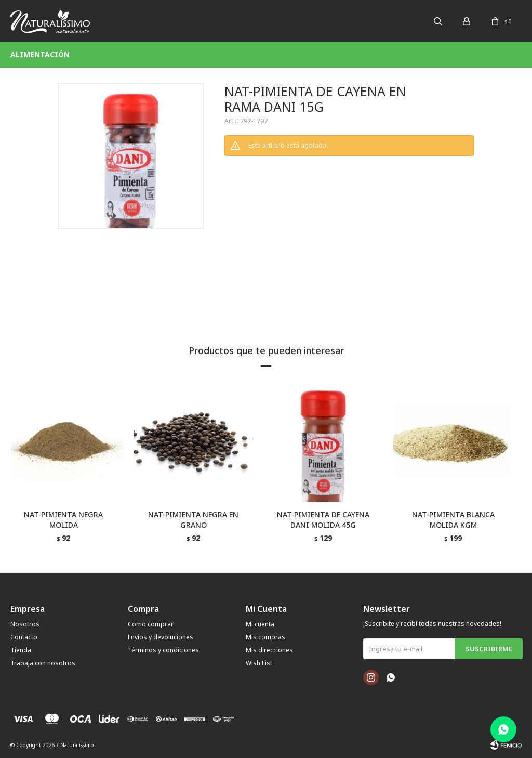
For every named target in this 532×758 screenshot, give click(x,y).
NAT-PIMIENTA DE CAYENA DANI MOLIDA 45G (323, 520)
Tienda (21, 650)
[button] (508, 469)
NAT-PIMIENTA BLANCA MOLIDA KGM (453, 520)
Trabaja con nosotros (43, 663)
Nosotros (25, 624)
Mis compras (265, 637)
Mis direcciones (269, 650)
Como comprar (151, 624)
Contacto (24, 637)
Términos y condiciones (163, 650)
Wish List (259, 663)
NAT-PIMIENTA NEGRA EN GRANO (193, 520)
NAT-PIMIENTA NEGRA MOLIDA (63, 520)
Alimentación (40, 54)
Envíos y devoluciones (161, 637)
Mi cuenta (260, 624)
